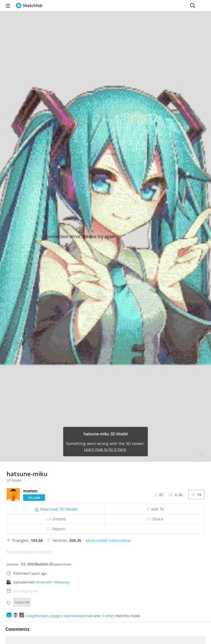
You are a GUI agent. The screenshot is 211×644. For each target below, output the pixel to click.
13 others (108, 616)
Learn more (60, 564)
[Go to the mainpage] (29, 6)
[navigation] (8, 6)
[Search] (193, 6)
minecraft (22, 602)
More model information (108, 540)
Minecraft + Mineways (53, 582)
